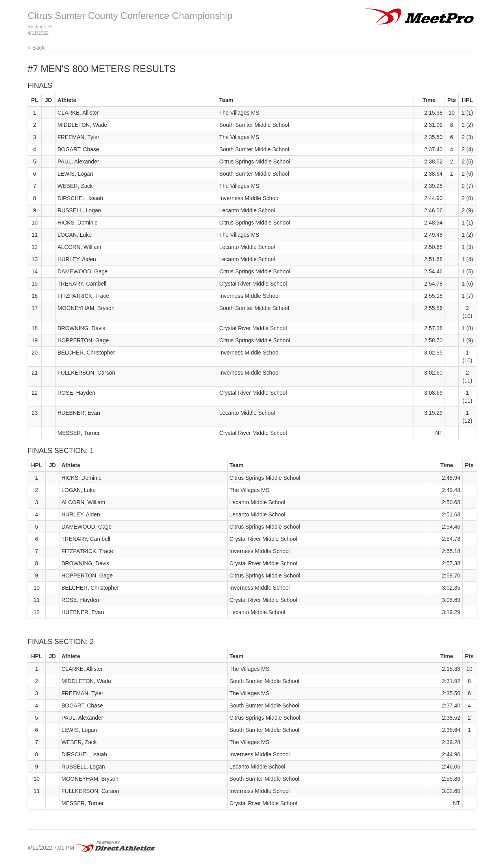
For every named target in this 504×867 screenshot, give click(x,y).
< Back (36, 48)
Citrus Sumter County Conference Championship (130, 16)
